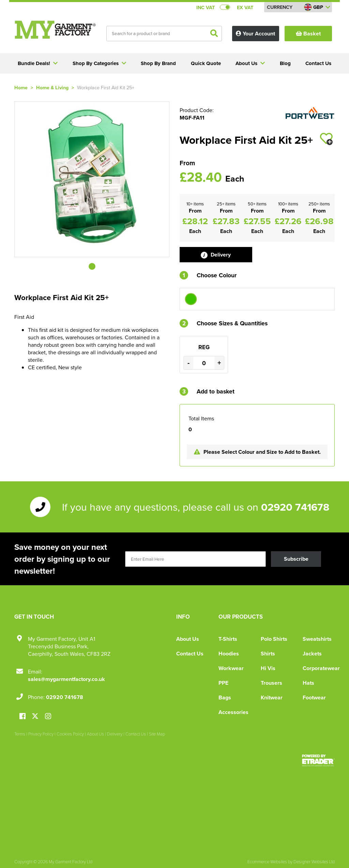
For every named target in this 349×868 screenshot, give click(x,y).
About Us (188, 639)
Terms (20, 734)
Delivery (216, 255)
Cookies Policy (70, 734)
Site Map (157, 734)
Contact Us (190, 654)
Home (21, 87)
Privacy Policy (41, 734)
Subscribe (296, 559)
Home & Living (52, 87)
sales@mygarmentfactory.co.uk (66, 679)
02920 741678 (295, 507)
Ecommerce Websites (267, 862)
